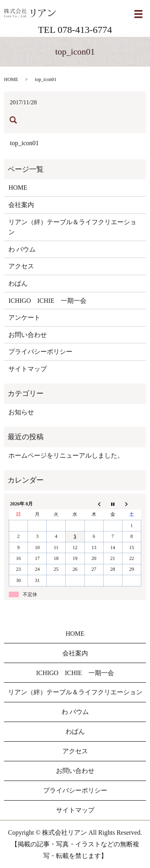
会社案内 (21, 205)
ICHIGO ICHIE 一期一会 (47, 301)
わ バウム (22, 249)
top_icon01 (24, 143)
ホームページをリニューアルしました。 (66, 455)
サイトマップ (28, 369)
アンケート (24, 317)
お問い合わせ (28, 335)
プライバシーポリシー (40, 352)
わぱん (18, 283)
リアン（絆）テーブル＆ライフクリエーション (72, 227)
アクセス (21, 266)
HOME (11, 79)
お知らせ (21, 412)
